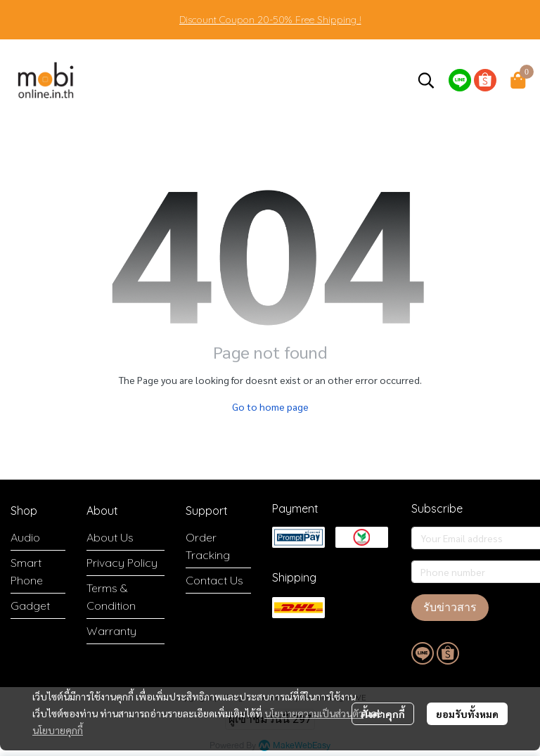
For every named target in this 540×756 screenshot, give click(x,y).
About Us (110, 537)
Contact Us (214, 580)
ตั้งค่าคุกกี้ (383, 714)
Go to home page (270, 406)
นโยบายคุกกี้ (58, 730)
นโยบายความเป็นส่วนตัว (314, 713)
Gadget (30, 606)
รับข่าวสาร (450, 607)
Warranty (111, 631)
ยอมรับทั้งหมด (467, 714)
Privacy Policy (122, 563)
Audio (25, 537)
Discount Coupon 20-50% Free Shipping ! (270, 20)
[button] (426, 80)
